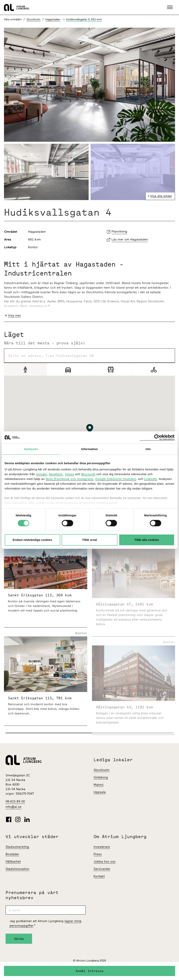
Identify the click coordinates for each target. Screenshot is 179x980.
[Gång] (25, 369)
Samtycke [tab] (31, 449)
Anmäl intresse (90, 971)
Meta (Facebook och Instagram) (69, 479)
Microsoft (88, 474)
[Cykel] (154, 369)
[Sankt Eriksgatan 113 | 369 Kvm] (46, 597)
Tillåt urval (89, 540)
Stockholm (33, 19)
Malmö (99, 785)
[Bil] (68, 369)
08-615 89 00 (15, 801)
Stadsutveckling (17, 847)
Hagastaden (53, 19)
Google (42, 474)
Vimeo (69, 474)
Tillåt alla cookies (147, 540)
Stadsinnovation (17, 869)
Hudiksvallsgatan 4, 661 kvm (84, 19)
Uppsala (100, 792)
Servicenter (102, 869)
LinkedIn (151, 479)
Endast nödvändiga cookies (32, 540)
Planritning (119, 231)
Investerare (102, 847)
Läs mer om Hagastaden (130, 239)
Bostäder (12, 854)
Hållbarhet (13, 861)
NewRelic (56, 474)
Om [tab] (148, 449)
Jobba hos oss (105, 861)
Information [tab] (90, 449)
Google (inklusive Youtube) (116, 479)
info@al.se (14, 807)
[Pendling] (111, 369)
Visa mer (14, 315)
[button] (170, 7)
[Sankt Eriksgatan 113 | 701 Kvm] (46, 698)
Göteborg (101, 777)
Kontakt (99, 876)
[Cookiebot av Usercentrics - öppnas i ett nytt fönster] (157, 437)
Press (98, 854)
